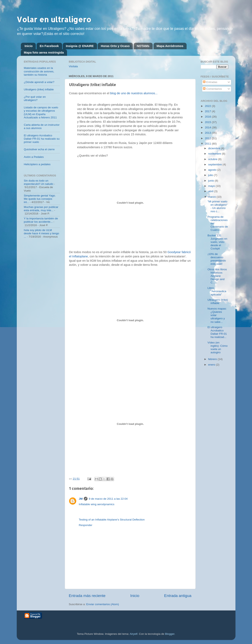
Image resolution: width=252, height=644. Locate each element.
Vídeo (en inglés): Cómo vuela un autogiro (217, 348)
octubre (213, 159)
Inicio (29, 46)
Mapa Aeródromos (170, 46)
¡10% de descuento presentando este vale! (217, 259)
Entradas (210, 82)
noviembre (215, 154)
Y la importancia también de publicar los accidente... (41, 220)
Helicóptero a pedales (37, 164)
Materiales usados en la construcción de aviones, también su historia (39, 71)
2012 (208, 138)
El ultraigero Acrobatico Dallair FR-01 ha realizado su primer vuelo (42, 139)
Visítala (73, 66)
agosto (213, 170)
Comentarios (212, 89)
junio (212, 181)
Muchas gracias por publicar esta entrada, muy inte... (41, 209)
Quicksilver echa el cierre (39, 149)
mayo (212, 186)
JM (81, 499)
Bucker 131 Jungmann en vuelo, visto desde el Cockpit (217, 242)
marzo (212, 197)
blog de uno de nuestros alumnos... (133, 93)
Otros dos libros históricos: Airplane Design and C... (217, 276)
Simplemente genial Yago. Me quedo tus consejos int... (40, 199)
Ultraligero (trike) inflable (39, 89)
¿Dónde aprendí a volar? (39, 82)
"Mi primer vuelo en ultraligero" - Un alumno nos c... (217, 206)
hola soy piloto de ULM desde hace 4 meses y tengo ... (42, 233)
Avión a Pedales (34, 157)
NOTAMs (143, 46)
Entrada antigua (178, 596)
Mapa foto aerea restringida (44, 52)
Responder (86, 525)
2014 (208, 127)
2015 (208, 122)
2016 (208, 117)
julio (211, 175)
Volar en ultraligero (54, 19)
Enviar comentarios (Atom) (103, 604)
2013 (208, 133)
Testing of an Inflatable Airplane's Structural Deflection (112, 520)
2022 (208, 106)
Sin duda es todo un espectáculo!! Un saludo (39, 182)
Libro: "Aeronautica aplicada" (217, 291)
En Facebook (49, 46)
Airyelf (134, 634)
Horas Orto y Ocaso (115, 46)
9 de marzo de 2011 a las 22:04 (108, 499)
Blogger (170, 634)
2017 (208, 111)
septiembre (216, 164)
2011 (208, 144)
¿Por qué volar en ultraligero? (35, 98)
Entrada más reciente (87, 596)
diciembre (215, 148)
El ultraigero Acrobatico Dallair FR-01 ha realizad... (217, 332)
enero (212, 365)
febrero (213, 359)
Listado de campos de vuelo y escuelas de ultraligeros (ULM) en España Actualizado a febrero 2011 (41, 112)
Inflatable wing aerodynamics (97, 504)
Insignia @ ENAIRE (80, 46)
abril (211, 191)
